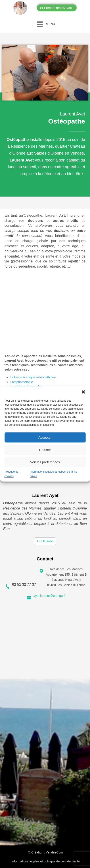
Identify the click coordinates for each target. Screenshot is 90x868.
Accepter (45, 437)
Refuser (45, 450)
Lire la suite (45, 541)
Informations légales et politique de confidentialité (46, 861)
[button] (83, 392)
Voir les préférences (45, 462)
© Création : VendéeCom (46, 852)
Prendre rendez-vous (58, 8)
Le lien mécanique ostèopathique (33, 377)
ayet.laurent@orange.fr (49, 596)
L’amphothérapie (21, 382)
